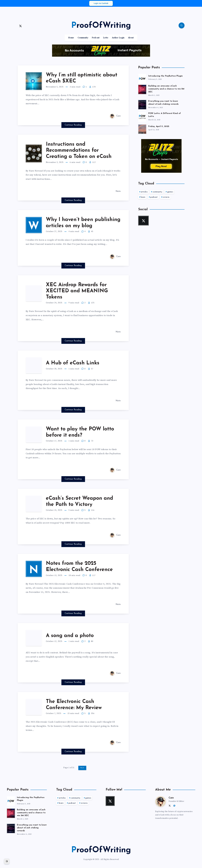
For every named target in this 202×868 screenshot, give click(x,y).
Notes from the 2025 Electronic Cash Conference (79, 567)
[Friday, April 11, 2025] (142, 129)
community (157, 192)
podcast (154, 197)
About (131, 38)
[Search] (182, 25)
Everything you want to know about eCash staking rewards (164, 103)
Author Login (118, 38)
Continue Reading (73, 125)
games (170, 192)
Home (71, 38)
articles (144, 192)
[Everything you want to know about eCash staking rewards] (142, 104)
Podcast (96, 38)
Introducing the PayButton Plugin (166, 76)
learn (143, 197)
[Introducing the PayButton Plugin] (142, 78)
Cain (171, 798)
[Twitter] (20, 26)
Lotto (106, 38)
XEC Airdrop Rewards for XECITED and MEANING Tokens (77, 291)
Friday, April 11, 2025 (159, 127)
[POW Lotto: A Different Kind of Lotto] (142, 116)
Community (83, 38)
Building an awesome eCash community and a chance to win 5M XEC (166, 89)
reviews (166, 197)
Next (82, 768)
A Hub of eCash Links (73, 363)
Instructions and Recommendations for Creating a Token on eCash (79, 151)
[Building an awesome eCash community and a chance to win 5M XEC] (142, 89)
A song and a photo (70, 636)
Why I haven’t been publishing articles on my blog (83, 223)
